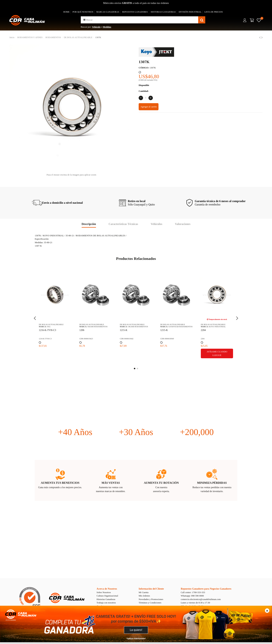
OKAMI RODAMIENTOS (96, 327)
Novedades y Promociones (151, 599)
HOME (66, 12)
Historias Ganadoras (106, 599)
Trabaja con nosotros (106, 603)
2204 (201, 330)
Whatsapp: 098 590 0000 (192, 596)
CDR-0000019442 (125, 339)
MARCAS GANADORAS (108, 12)
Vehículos (156, 224)
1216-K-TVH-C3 (46, 330)
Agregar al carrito (149, 107)
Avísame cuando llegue (215, 353)
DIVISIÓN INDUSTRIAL (190, 12)
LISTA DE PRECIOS (214, 12)
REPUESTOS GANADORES (135, 12)
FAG (47, 327)
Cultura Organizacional (107, 596)
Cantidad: (144, 91)
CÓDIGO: (144, 68)
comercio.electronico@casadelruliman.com (201, 599)
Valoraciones (183, 224)
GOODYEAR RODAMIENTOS (179, 327)
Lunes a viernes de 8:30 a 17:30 (195, 603)
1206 (80, 330)
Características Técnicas (123, 224)
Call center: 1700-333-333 (193, 592)
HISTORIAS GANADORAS (163, 12)
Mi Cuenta (144, 592)
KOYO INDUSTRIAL (215, 327)
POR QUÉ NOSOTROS (83, 12)
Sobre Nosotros (104, 592)
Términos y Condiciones (150, 603)
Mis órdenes (144, 596)
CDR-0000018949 (165, 339)
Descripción (89, 224)
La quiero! (136, 630)
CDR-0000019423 (84, 339)
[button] (84, 20)
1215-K (122, 330)
